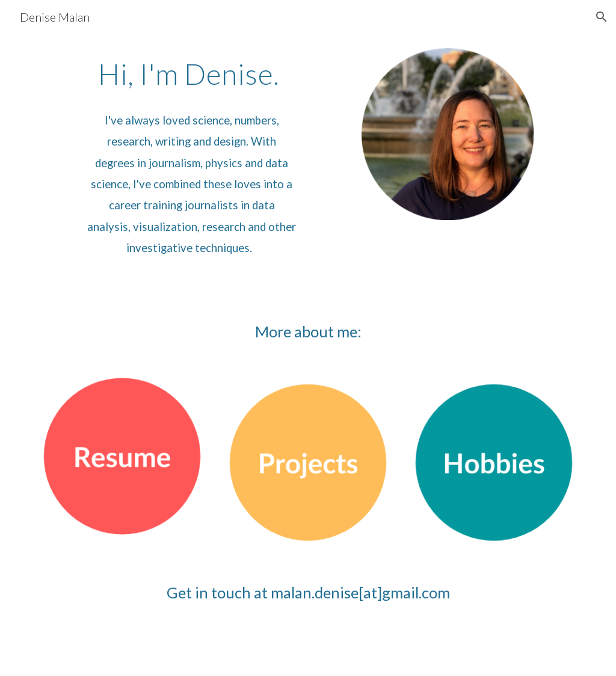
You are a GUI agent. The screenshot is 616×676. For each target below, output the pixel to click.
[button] (602, 17)
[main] (192, 74)
